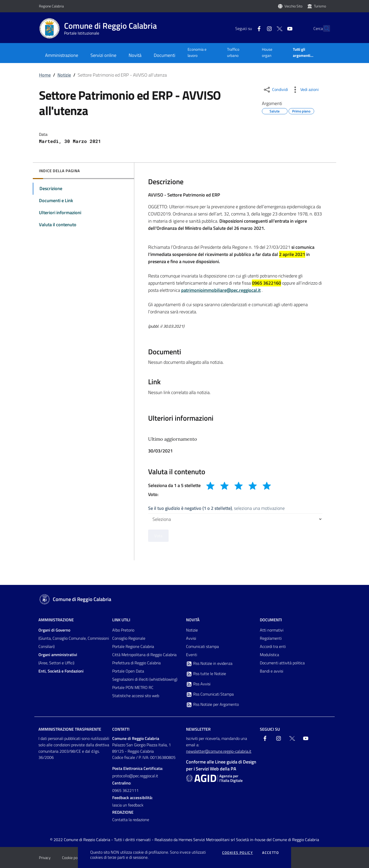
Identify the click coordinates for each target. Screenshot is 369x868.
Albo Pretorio (123, 630)
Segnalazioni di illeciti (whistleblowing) (145, 679)
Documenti (271, 620)
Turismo (320, 6)
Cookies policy (238, 853)
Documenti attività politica (282, 663)
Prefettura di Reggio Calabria (136, 663)
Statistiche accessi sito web (136, 696)
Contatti (121, 729)
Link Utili (121, 620)
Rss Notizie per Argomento (212, 705)
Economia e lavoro (197, 52)
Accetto (270, 853)
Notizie (64, 75)
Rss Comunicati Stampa (210, 694)
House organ (267, 52)
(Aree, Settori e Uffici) (58, 659)
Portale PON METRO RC (133, 687)
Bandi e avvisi (271, 671)
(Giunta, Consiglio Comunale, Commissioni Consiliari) (74, 638)
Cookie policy (72, 858)
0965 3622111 (125, 790)
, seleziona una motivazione (216, 508)
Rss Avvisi (198, 684)
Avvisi (191, 638)
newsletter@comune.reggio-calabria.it (219, 751)
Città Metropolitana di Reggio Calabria (144, 655)
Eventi (192, 655)
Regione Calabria (51, 6)
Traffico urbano (233, 52)
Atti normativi (272, 630)
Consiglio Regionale (129, 638)
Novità (193, 620)
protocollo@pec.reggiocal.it (135, 776)
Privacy (45, 858)
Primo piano (301, 110)
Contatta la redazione (131, 820)
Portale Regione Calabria (133, 646)
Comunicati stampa (202, 646)
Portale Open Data (128, 671)
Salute (275, 110)
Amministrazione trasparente (70, 729)
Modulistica (269, 655)
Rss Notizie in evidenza (209, 664)
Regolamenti (271, 638)
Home (45, 75)
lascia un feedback (128, 805)
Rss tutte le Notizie (206, 674)
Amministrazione (56, 620)
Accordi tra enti (273, 646)
